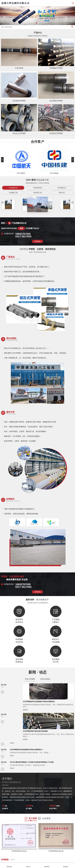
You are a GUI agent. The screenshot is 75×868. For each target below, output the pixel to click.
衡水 (57, 861)
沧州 (47, 861)
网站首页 (9, 865)
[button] (37, 23)
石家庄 (3, 861)
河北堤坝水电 (37, 195)
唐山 (9, 861)
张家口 (36, 861)
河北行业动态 (45, 682)
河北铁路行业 (62, 195)
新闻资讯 (47, 865)
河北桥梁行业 (13, 195)
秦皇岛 (15, 861)
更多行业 (62, 200)
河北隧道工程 (13, 200)
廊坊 (52, 861)
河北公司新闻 (30, 682)
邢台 (25, 861)
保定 (30, 861)
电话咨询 (66, 865)
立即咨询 (37, 263)
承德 (42, 861)
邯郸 (20, 861)
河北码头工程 (37, 200)
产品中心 (28, 865)
